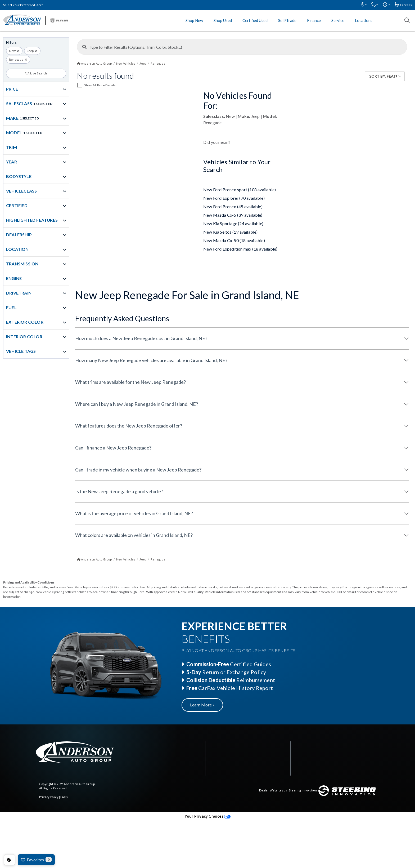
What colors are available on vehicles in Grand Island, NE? (134, 535)
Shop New (194, 20)
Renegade (16, 59)
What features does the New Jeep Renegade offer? (129, 426)
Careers (403, 5)
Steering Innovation (303, 790)
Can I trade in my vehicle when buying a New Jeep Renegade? (138, 470)
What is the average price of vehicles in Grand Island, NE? (134, 513)
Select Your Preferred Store (23, 5)
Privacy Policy (49, 797)
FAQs (64, 797)
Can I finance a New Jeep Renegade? (113, 448)
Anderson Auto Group (79, 784)
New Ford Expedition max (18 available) (240, 249)
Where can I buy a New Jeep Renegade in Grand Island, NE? (137, 404)
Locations (364, 20)
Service (338, 20)
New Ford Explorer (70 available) (234, 198)
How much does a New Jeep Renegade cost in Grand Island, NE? (141, 338)
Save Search (36, 73)
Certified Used (255, 20)
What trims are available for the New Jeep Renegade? (130, 382)
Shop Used (223, 20)
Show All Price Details (100, 85)
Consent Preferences (10, 860)
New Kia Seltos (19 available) (231, 232)
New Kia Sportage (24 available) (233, 223)
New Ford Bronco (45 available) (233, 206)
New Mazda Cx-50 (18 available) (234, 240)
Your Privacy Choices (207, 816)
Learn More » (202, 705)
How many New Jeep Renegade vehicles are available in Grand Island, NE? (151, 360)
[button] (364, 5)
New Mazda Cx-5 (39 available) (233, 215)
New (12, 51)
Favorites (36, 860)
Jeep (30, 51)
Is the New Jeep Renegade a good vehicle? (119, 491)
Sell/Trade (287, 20)
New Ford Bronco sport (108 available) (240, 190)
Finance (314, 20)
